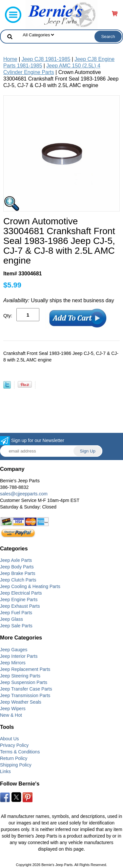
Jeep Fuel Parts (16, 613)
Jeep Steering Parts (20, 676)
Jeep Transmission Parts (25, 695)
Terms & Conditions (20, 752)
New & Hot (11, 715)
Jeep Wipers (13, 709)
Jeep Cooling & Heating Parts (30, 586)
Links (5, 771)
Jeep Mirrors (13, 663)
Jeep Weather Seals (21, 702)
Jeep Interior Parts (19, 656)
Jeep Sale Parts (16, 626)
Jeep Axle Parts (16, 560)
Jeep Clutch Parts (18, 580)
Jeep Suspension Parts (24, 682)
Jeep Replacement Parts (25, 669)
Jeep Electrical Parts (21, 593)
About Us (10, 739)
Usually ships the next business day (59, 300)
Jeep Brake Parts (18, 573)
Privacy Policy (14, 745)
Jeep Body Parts (17, 567)
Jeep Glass (11, 619)
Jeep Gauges (14, 650)
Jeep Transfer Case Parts (26, 689)
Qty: (8, 315)
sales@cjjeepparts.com (24, 494)
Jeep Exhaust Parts (20, 606)
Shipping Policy (16, 765)
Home (10, 59)
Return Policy (14, 758)
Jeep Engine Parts (19, 600)
